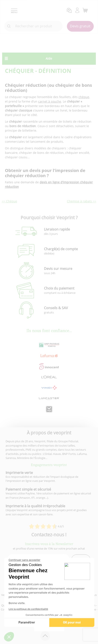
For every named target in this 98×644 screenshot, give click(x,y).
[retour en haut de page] (45, 636)
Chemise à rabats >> (82, 201)
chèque (84, 97)
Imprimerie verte (19, 473)
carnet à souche (50, 101)
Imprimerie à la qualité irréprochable (35, 506)
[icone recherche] (9, 26)
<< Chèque (9, 201)
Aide (49, 58)
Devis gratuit (80, 26)
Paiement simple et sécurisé (28, 489)
